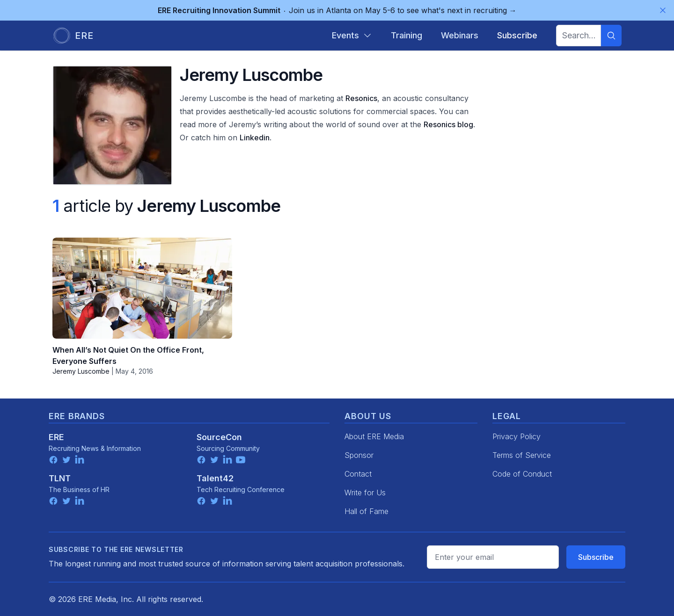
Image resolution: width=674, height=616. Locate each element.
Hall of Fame (366, 511)
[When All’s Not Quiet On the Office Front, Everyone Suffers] (142, 288)
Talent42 (215, 478)
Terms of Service (522, 455)
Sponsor (359, 455)
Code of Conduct (522, 474)
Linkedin (255, 138)
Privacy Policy (516, 436)
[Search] (611, 36)
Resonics (361, 98)
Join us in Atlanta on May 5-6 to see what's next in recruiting (337, 10)
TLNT (60, 478)
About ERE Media (374, 436)
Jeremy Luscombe (81, 371)
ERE (56, 437)
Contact (358, 474)
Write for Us (365, 493)
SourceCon (219, 437)
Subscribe (596, 557)
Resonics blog (448, 124)
